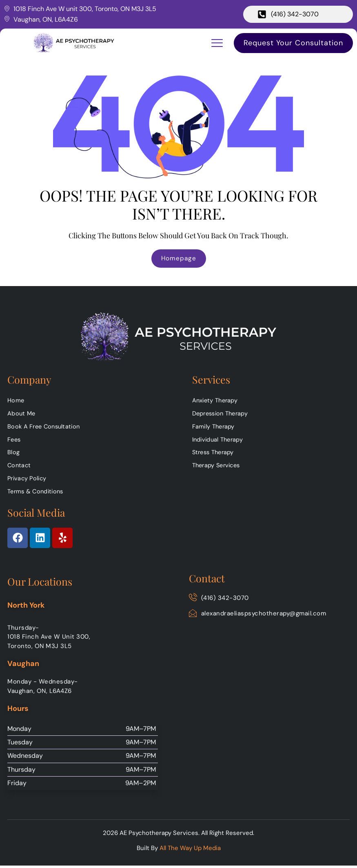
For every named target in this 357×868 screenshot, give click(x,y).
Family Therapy (214, 428)
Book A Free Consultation (45, 428)
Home (16, 401)
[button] (217, 43)
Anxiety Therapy (216, 401)
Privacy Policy (28, 481)
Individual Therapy (219, 441)
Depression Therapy (222, 415)
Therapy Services (218, 468)
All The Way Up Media (190, 851)
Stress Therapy (215, 454)
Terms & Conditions (37, 494)
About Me (22, 415)
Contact (20, 468)
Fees (14, 441)
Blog (13, 454)
